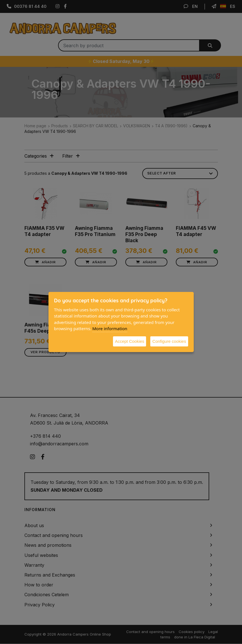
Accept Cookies (130, 341)
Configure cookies (169, 341)
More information (110, 328)
